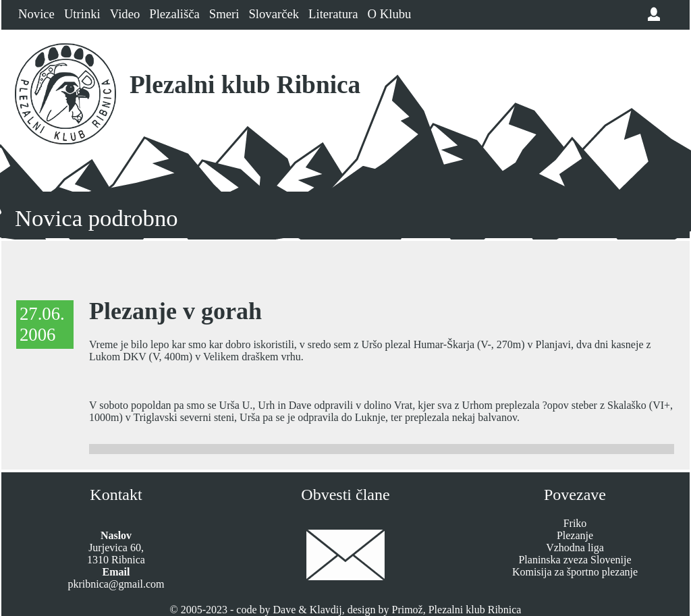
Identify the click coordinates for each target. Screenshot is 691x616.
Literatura (333, 14)
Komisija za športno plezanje (575, 572)
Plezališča (174, 14)
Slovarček (274, 14)
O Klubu (390, 14)
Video (125, 14)
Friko (575, 523)
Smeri (224, 14)
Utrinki (82, 14)
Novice (36, 14)
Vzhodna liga (575, 548)
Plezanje (575, 535)
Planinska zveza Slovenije (575, 560)
